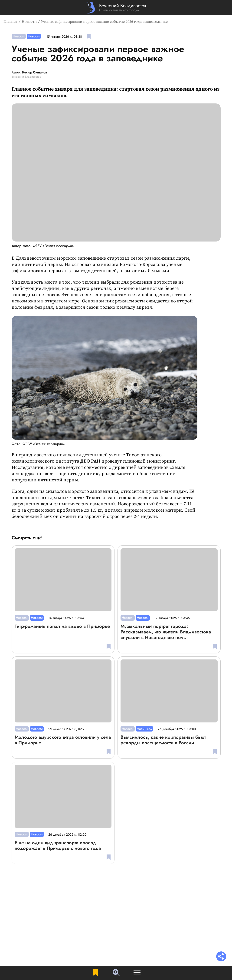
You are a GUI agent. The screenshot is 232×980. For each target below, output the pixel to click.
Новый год (144, 729)
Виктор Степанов (34, 73)
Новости (29, 22)
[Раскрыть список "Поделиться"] (221, 957)
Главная (10, 22)
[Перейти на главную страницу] (116, 8)
